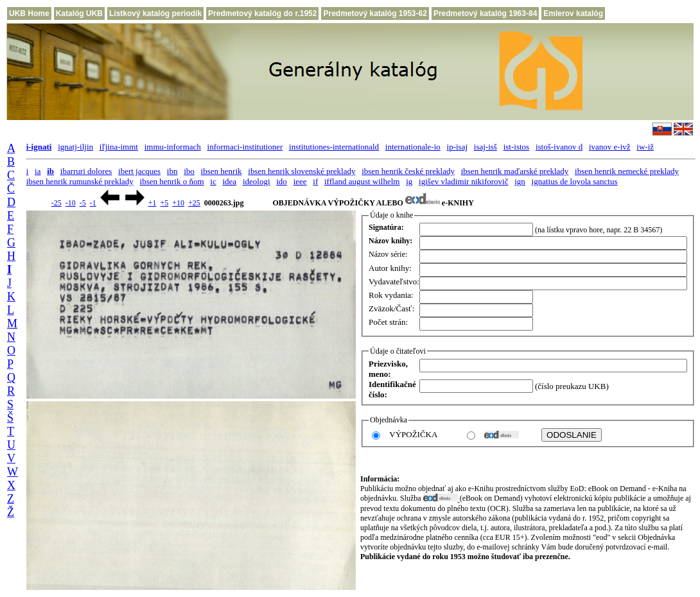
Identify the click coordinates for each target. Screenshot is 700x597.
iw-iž (645, 147)
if (315, 181)
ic (213, 181)
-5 (83, 203)
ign (520, 181)
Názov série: (388, 254)
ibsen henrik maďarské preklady (515, 171)
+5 (164, 203)
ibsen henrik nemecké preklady (627, 171)
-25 (57, 203)
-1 (93, 203)
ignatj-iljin (75, 147)
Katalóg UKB (79, 13)
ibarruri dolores (86, 171)
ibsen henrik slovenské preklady (302, 171)
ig (409, 181)
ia (38, 171)
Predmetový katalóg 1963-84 (485, 13)
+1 (153, 203)
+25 (194, 203)
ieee (300, 181)
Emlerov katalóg (573, 13)
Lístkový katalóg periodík (155, 13)
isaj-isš (486, 147)
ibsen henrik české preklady (408, 171)
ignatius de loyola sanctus (575, 181)
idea (229, 181)
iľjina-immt (119, 147)
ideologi (257, 181)
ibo (189, 171)
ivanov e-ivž (610, 147)
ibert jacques (139, 171)
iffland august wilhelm (362, 181)
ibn (172, 171)
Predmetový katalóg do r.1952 (262, 13)
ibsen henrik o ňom (172, 181)
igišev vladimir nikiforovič (463, 181)
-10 (71, 203)
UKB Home (29, 13)
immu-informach (173, 147)
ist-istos (516, 147)
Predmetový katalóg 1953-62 (375, 13)
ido (282, 181)
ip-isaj (458, 147)
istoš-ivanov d (559, 147)
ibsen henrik (222, 171)
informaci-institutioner (245, 147)
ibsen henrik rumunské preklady (80, 181)
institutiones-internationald (334, 147)
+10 (178, 203)
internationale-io (413, 147)
